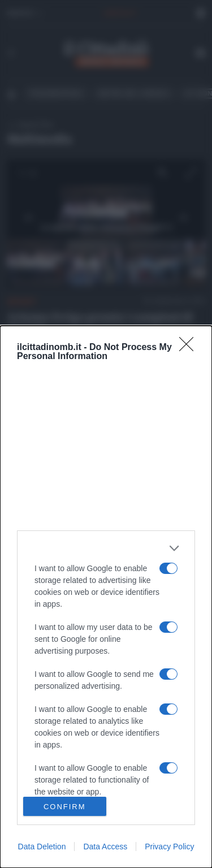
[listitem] (106, 548)
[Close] (190, 348)
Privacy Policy (169, 847)
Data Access (105, 847)
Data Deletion (42, 847)
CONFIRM (65, 806)
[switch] (168, 568)
